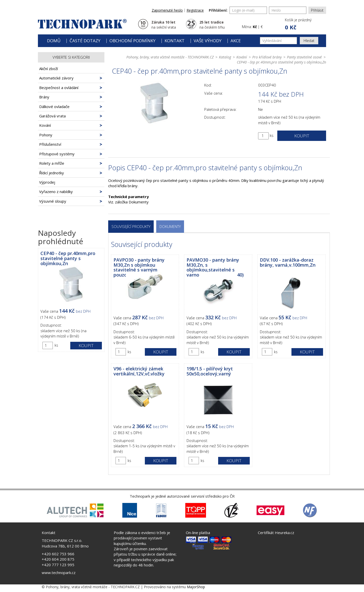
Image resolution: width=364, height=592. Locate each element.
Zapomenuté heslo (167, 10)
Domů (54, 41)
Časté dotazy (85, 41)
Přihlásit (317, 10)
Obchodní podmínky (132, 41)
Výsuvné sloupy (53, 201)
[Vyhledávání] (278, 41)
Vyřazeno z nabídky (56, 192)
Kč (255, 27)
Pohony (46, 135)
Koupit (86, 345)
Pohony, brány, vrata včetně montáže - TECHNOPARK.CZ (170, 57)
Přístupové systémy (57, 154)
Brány (44, 97)
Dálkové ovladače (54, 107)
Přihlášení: (218, 10)
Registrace (195, 10)
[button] (298, 24)
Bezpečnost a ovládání (59, 88)
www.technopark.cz (59, 573)
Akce (236, 41)
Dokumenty (170, 226)
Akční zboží (49, 69)
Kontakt (175, 41)
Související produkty (131, 226)
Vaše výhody (208, 41)
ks (56, 345)
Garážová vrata (52, 116)
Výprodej (47, 182)
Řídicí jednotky (52, 173)
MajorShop (196, 587)
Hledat (309, 41)
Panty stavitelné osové (304, 57)
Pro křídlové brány (267, 57)
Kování (45, 125)
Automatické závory (56, 78)
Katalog (225, 57)
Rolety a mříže (52, 163)
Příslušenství (50, 144)
